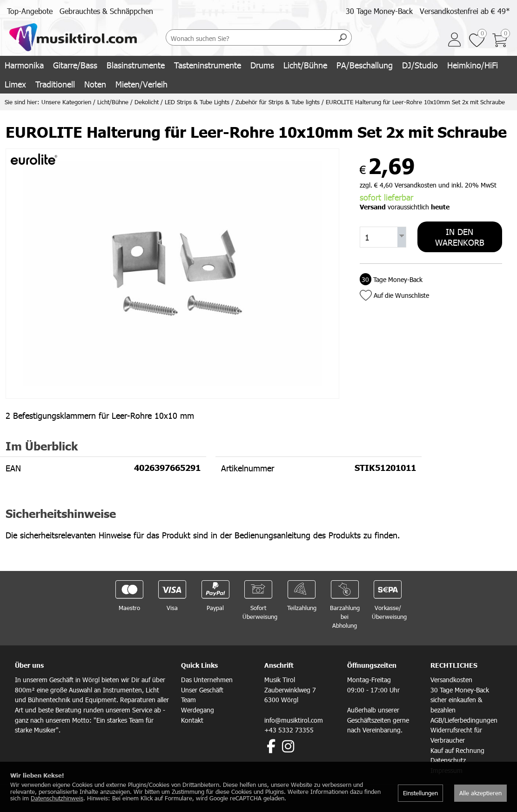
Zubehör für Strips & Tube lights (278, 102)
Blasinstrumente (136, 65)
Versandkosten (451, 680)
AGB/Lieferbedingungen (464, 720)
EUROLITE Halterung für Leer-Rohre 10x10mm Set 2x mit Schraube (415, 102)
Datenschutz (448, 760)
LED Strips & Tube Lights (197, 102)
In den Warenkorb (460, 237)
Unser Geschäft (202, 690)
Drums (262, 65)
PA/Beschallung (365, 65)
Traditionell (55, 84)
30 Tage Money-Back (379, 11)
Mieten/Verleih (141, 84)
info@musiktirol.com (294, 720)
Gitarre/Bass (75, 65)
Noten (95, 84)
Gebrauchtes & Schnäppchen (106, 11)
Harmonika (24, 65)
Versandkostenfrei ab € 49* (465, 11)
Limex (15, 84)
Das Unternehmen (207, 680)
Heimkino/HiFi (473, 65)
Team (188, 700)
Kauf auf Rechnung (457, 750)
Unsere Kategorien (66, 102)
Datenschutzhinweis (57, 798)
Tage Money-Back (391, 279)
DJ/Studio (420, 65)
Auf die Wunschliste (401, 295)
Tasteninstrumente (208, 65)
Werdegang (198, 710)
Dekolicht (147, 102)
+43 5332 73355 (289, 730)
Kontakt (192, 720)
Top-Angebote (30, 11)
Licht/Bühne (305, 65)
